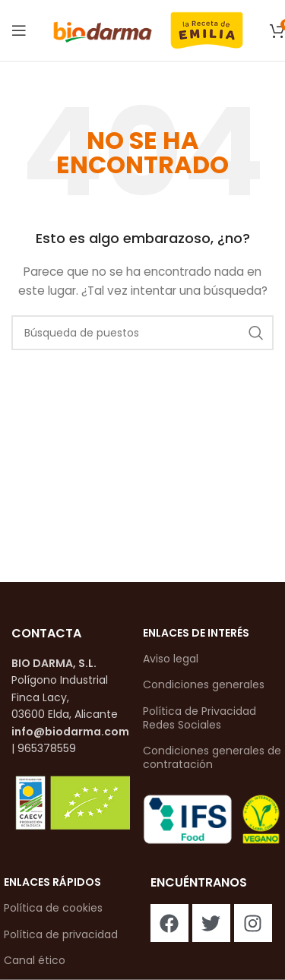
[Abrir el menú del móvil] (19, 30)
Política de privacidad (61, 934)
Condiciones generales (204, 684)
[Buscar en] (142, 333)
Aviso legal (171, 659)
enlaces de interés (196, 633)
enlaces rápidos (52, 882)
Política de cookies (53, 908)
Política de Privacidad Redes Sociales (199, 718)
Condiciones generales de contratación (212, 757)
